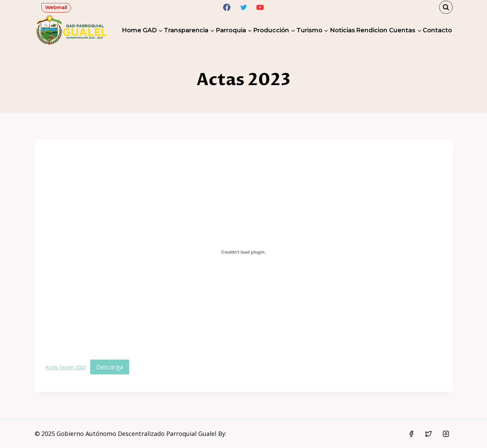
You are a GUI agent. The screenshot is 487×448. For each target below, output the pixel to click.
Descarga (110, 367)
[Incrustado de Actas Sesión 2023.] (244, 252)
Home (132, 30)
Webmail (56, 7)
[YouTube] (260, 7)
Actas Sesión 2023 (66, 367)
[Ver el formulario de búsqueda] (446, 7)
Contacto (437, 30)
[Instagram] (446, 434)
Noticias (342, 30)
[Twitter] (243, 7)
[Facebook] (227, 7)
